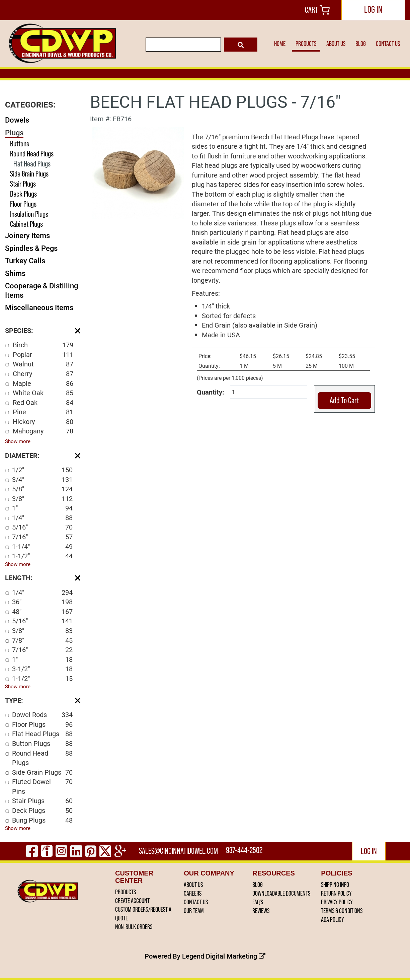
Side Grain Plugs (29, 174)
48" (42, 611)
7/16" (42, 537)
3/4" (42, 479)
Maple (43, 383)
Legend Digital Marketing (224, 956)
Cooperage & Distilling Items (42, 290)
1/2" (42, 470)
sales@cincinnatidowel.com (179, 851)
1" (42, 508)
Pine (43, 412)
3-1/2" (42, 669)
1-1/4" (42, 546)
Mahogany (43, 431)
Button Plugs (42, 743)
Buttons (20, 144)
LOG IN (373, 9)
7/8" (42, 640)
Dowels (17, 120)
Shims (15, 273)
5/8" (42, 489)
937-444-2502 (245, 851)
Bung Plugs (42, 820)
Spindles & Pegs (31, 248)
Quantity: (211, 392)
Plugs (14, 132)
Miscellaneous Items (39, 307)
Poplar (43, 355)
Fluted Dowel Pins (42, 786)
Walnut (43, 364)
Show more (18, 441)
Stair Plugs (23, 184)
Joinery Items (27, 235)
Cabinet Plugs (26, 224)
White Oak (43, 393)
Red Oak (43, 402)
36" (42, 602)
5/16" (42, 527)
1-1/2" (42, 556)
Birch (43, 345)
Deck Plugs (23, 194)
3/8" (42, 499)
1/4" (42, 518)
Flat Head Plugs (32, 164)
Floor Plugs (23, 204)
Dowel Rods (42, 715)
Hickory (43, 422)
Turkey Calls (25, 260)
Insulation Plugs (29, 214)
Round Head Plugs (32, 154)
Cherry (43, 374)
